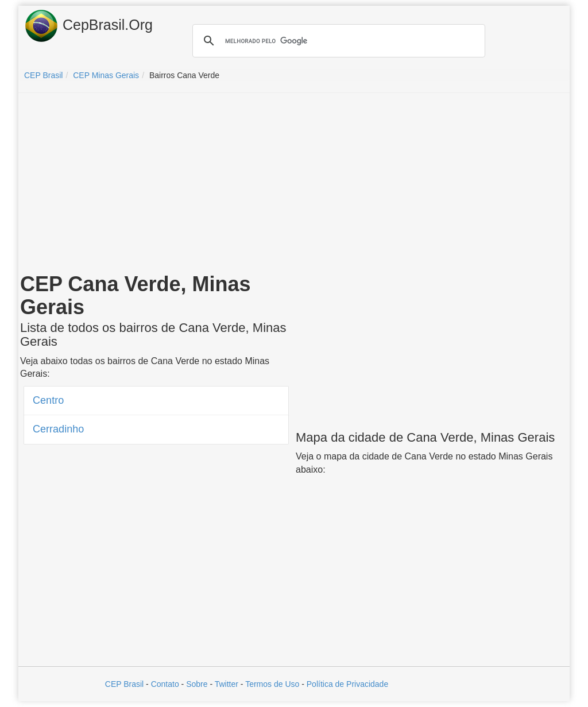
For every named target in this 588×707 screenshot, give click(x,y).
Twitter (227, 684)
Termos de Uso (272, 684)
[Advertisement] (294, 185)
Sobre (197, 684)
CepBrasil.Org (88, 26)
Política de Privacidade (347, 684)
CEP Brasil (124, 684)
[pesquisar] (337, 41)
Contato (165, 684)
